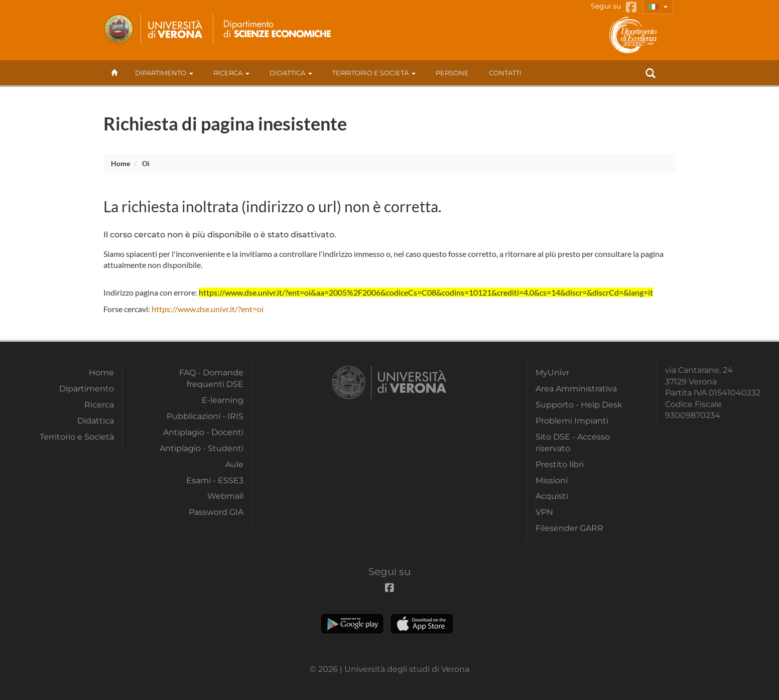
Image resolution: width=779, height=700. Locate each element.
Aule (234, 464)
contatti (505, 73)
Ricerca (231, 73)
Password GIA (216, 512)
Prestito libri (560, 464)
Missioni (552, 480)
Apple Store (422, 624)
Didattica (291, 73)
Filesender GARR (569, 528)
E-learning (223, 400)
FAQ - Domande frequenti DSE (211, 378)
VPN (544, 512)
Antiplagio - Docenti (203, 432)
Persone (452, 73)
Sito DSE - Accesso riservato (573, 442)
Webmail (225, 496)
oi (146, 163)
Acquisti (552, 496)
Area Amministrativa (576, 389)
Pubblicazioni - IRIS (205, 416)
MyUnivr (552, 373)
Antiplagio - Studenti (202, 448)
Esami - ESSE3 (215, 480)
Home (120, 163)
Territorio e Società (374, 73)
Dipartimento (164, 73)
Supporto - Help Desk (579, 405)
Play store (352, 624)
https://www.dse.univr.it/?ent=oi (208, 309)
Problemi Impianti (572, 421)
